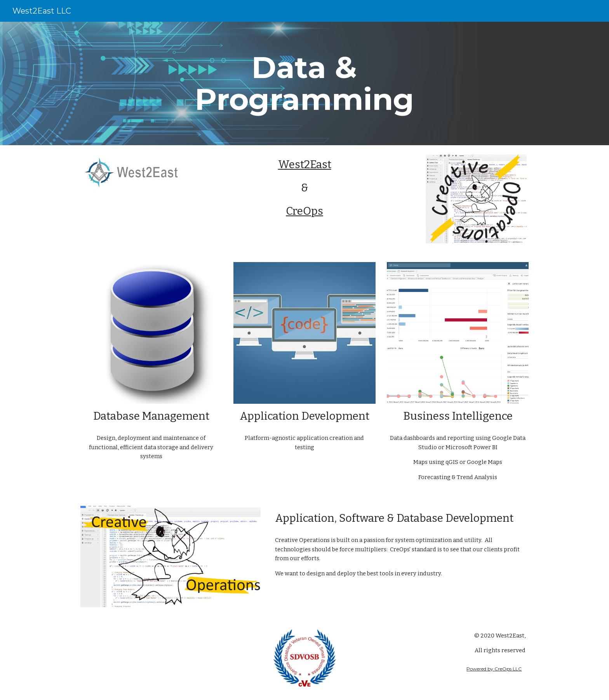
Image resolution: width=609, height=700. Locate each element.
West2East (305, 164)
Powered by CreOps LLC (494, 669)
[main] (304, 83)
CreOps (304, 211)
